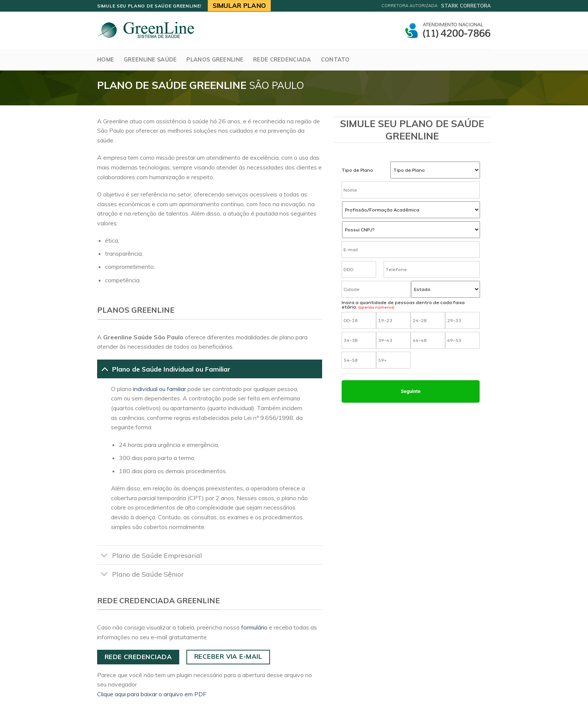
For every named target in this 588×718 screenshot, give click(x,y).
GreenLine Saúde (150, 60)
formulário (254, 627)
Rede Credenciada (282, 60)
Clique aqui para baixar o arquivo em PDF (152, 694)
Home (106, 60)
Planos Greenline (215, 60)
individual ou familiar (160, 389)
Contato (335, 60)
